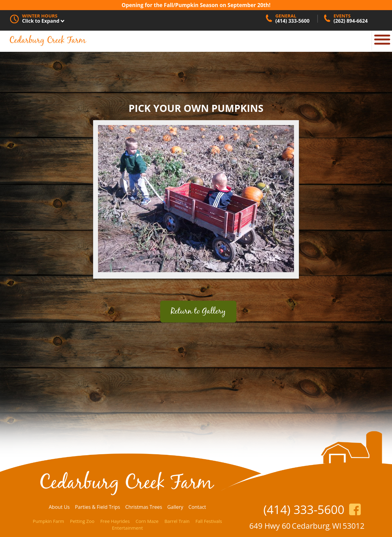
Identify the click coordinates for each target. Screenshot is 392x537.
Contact (197, 507)
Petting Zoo (82, 521)
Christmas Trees (144, 507)
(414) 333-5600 (304, 509)
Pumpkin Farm (48, 521)
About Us (59, 507)
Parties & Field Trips (98, 507)
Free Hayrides (115, 521)
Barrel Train (177, 521)
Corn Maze (147, 521)
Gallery (175, 507)
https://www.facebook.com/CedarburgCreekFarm (355, 509)
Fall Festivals (209, 521)
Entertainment (128, 528)
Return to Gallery (198, 312)
